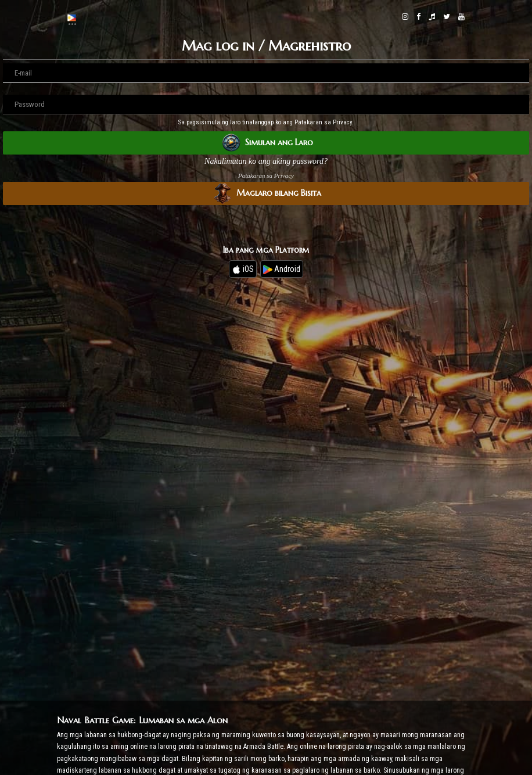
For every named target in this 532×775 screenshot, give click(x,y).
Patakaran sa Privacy (266, 175)
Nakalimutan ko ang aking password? (266, 161)
